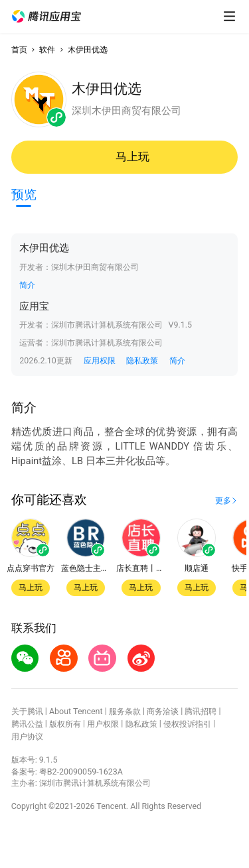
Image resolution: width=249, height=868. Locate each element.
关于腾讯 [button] (27, 711)
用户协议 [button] (27, 736)
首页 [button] (19, 49)
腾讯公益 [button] (27, 724)
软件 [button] (47, 49)
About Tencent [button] (76, 711)
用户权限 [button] (103, 724)
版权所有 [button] (65, 724)
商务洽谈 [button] (163, 711)
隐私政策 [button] (142, 360)
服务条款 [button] (125, 711)
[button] (46, 17)
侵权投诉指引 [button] (187, 724)
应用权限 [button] (100, 360)
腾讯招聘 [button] (201, 711)
